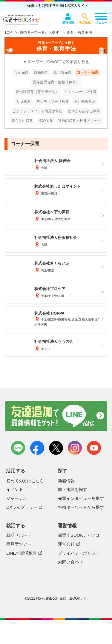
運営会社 (66, 544)
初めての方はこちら (25, 481)
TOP (8, 32)
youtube (94, 448)
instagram (75, 448)
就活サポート (19, 535)
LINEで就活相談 (22, 553)
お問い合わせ (70, 562)
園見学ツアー (19, 544)
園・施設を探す (73, 489)
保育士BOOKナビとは (79, 535)
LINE (18, 448)
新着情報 (66, 481)
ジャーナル (17, 498)
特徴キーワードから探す (39, 32)
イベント (15, 489)
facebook (37, 448)
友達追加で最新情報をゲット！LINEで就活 (56, 416)
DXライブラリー (22, 507)
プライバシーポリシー (79, 553)
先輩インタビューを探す (81, 498)
